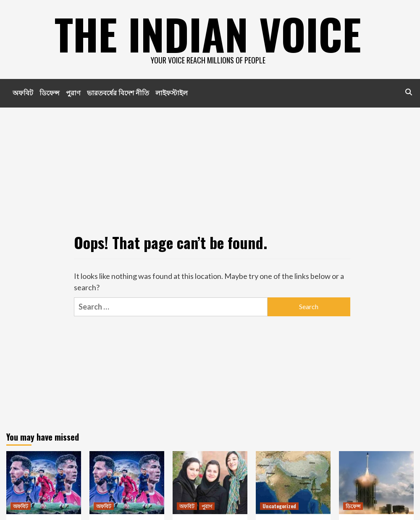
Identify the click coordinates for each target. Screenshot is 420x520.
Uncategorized (279, 506)
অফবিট (23, 92)
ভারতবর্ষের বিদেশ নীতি (118, 92)
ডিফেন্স (50, 92)
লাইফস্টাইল (172, 92)
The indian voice (208, 34)
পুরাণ (73, 92)
